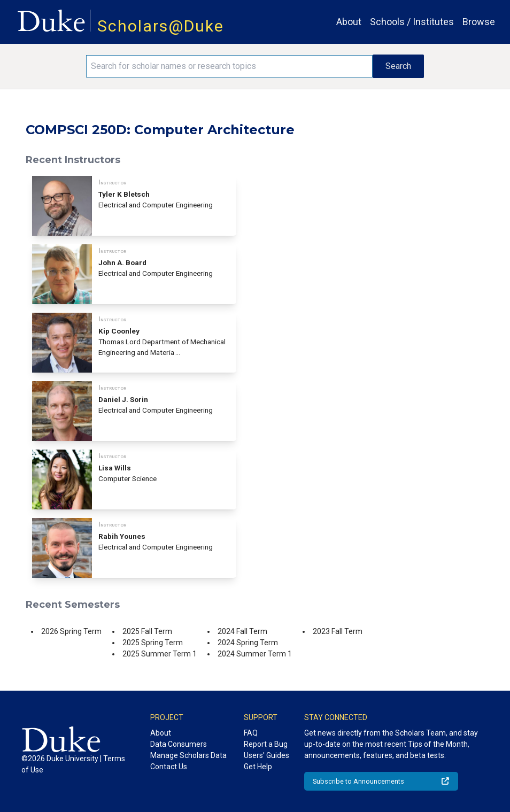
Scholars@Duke (161, 26)
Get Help (258, 767)
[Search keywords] (230, 66)
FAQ (251, 733)
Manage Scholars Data (188, 755)
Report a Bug (266, 744)
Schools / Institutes (412, 22)
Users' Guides (266, 755)
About (349, 22)
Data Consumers (179, 744)
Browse (479, 22)
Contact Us (169, 767)
